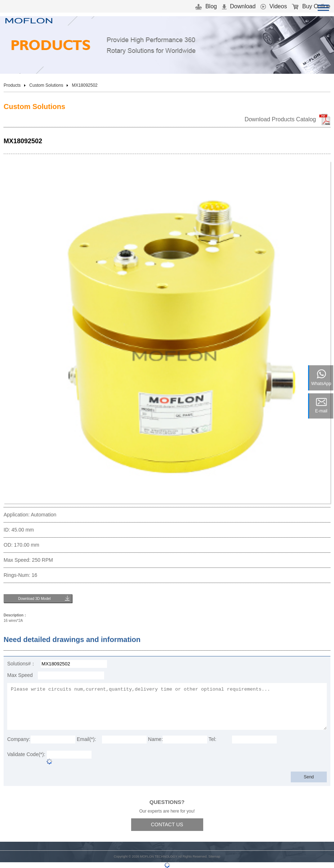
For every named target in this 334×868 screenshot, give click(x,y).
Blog (206, 6)
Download (239, 6)
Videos (274, 6)
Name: (155, 739)
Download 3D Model (34, 599)
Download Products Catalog (280, 119)
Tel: (213, 739)
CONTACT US (167, 824)
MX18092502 (84, 85)
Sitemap (214, 856)
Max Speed (20, 675)
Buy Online (311, 6)
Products (12, 85)
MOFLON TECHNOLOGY (159, 856)
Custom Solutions (46, 85)
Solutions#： (21, 664)
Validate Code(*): (26, 754)
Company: (19, 739)
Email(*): (86, 739)
